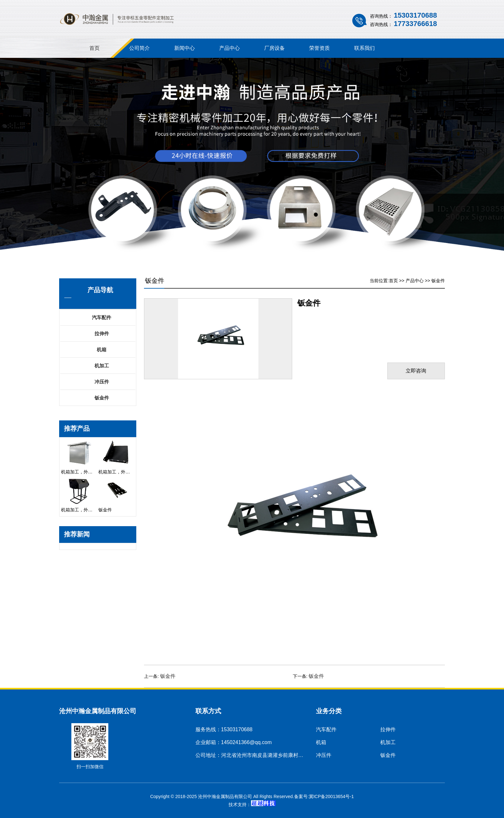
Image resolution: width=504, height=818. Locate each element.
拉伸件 (102, 333)
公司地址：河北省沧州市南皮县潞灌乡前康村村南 (252, 755)
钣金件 (102, 398)
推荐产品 (77, 428)
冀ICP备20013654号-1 (331, 796)
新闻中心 (184, 48)
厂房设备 (274, 48)
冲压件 (102, 382)
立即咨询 (416, 371)
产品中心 (230, 48)
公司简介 (139, 48)
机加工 (102, 366)
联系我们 (364, 48)
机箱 (102, 350)
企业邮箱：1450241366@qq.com (234, 742)
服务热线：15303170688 (224, 729)
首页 (94, 48)
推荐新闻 (77, 534)
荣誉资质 (319, 48)
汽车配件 (102, 317)
